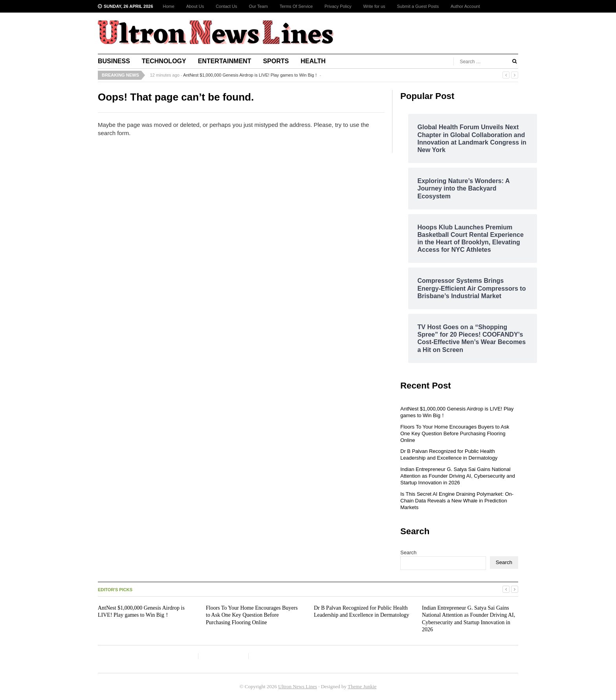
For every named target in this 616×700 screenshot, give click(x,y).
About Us (195, 6)
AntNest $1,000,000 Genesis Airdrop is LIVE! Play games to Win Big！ (251, 75)
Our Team (258, 6)
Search (408, 552)
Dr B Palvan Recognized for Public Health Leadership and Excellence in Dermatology (449, 454)
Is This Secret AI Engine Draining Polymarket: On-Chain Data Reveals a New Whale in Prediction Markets (457, 501)
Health (313, 61)
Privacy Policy (338, 6)
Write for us (374, 6)
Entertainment (225, 61)
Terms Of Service (296, 6)
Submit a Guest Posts (418, 6)
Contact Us (226, 6)
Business (114, 61)
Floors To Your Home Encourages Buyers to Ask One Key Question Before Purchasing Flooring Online (455, 433)
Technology (164, 61)
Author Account (465, 6)
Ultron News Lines (298, 686)
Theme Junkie (362, 686)
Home (169, 6)
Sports (276, 61)
